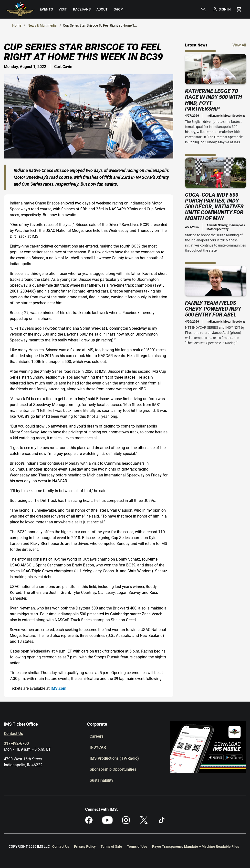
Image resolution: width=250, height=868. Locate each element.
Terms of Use (137, 846)
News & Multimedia (42, 25)
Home (17, 25)
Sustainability (101, 780)
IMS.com (58, 688)
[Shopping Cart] (239, 9)
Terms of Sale (111, 846)
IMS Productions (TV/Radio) (114, 758)
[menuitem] (46, 9)
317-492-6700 (16, 743)
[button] (204, 9)
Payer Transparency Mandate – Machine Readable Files (196, 846)
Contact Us (13, 734)
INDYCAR (98, 747)
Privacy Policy (85, 846)
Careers (97, 736)
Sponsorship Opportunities (113, 769)
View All (239, 45)
